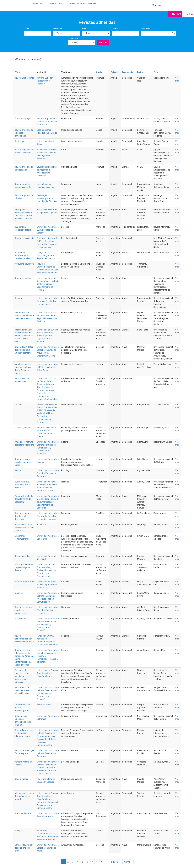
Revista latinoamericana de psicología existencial (24, 639)
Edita (156, 72)
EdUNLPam (42, 525)
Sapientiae (20, 141)
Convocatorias (55, 4)
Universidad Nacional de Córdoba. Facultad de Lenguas (48, 610)
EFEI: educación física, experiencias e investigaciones (24, 315)
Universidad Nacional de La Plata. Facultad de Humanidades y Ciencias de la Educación (48, 448)
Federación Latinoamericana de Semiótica (46, 834)
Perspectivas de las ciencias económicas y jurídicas (24, 528)
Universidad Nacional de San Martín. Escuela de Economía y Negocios (48, 516)
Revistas (37, 4)
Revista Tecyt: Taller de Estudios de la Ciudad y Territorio (24, 350)
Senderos (19, 298)
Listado (176, 14)
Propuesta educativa (24, 264)
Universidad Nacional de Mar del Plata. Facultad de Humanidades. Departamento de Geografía (48, 502)
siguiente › (116, 862)
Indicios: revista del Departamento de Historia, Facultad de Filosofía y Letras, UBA (24, 336)
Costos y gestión (22, 428)
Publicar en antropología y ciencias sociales (22, 255)
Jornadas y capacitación (82, 4)
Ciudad (115, 29)
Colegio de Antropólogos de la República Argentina (46, 255)
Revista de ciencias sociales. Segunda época (23, 462)
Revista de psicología (24, 238)
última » (128, 862)
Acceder (157, 5)
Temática (57, 29)
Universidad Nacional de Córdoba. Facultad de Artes (48, 848)
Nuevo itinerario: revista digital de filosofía (22, 485)
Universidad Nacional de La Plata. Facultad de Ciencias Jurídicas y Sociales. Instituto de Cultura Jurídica (48, 768)
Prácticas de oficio (23, 813)
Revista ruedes (21, 779)
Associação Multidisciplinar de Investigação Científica (47, 198)
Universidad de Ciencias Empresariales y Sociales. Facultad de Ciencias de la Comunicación (48, 570)
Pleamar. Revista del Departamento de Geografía (24, 499)
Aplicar (103, 43)
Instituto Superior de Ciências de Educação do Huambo (47, 122)
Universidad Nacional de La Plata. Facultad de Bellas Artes (48, 367)
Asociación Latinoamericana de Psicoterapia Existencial (48, 642)
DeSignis (19, 831)
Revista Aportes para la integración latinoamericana (24, 733)
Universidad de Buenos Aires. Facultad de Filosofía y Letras (47, 673)
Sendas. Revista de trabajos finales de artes (23, 848)
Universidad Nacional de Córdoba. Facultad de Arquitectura (48, 350)
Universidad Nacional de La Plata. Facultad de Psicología (48, 753)
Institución (146, 29)
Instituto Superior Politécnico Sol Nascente (45, 81)
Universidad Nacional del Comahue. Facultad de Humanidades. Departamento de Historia (47, 284)
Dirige (140, 72)
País (84, 29)
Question (19, 593)
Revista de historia (23, 278)
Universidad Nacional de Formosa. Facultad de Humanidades (48, 301)
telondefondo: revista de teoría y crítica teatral (24, 796)
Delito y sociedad (22, 556)
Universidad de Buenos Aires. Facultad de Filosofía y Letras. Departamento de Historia (47, 336)
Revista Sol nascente (24, 78)
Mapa (190, 14)
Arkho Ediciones (44, 705)
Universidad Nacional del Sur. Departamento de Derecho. (47, 585)
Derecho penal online (24, 582)
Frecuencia (73, 38)
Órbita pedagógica (23, 119)
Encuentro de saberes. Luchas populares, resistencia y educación (22, 676)
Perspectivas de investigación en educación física (22, 690)
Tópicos (18, 404)
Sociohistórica (21, 619)
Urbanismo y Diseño (46, 356)
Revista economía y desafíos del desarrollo (24, 516)
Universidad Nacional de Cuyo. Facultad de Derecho (48, 230)
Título (26, 29)
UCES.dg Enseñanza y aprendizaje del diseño (24, 567)
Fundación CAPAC (45, 636)
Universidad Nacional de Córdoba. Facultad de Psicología (48, 473)
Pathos (18, 470)
